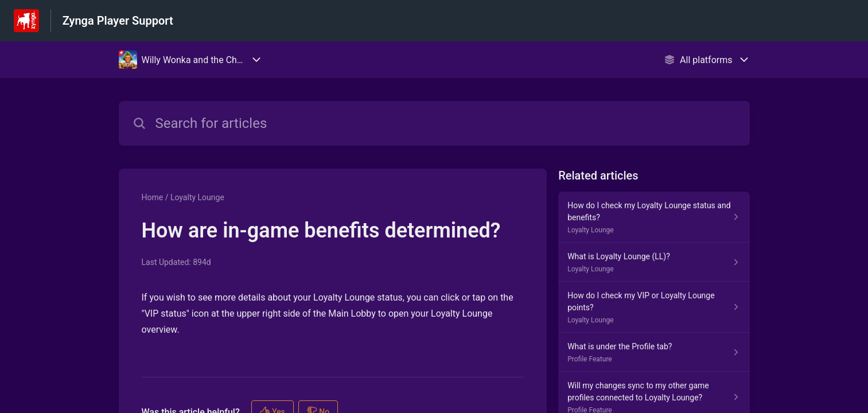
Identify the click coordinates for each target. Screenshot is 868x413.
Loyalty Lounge (197, 197)
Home (153, 197)
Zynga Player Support (118, 21)
